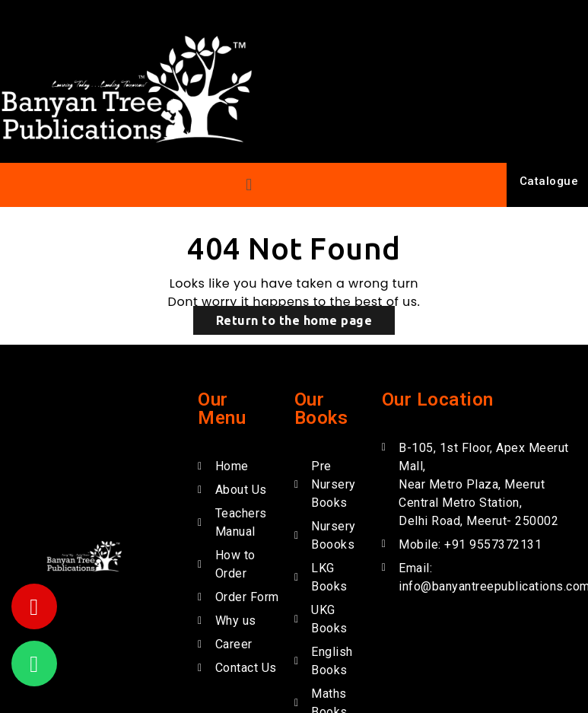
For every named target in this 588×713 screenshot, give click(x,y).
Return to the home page (294, 320)
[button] (250, 185)
